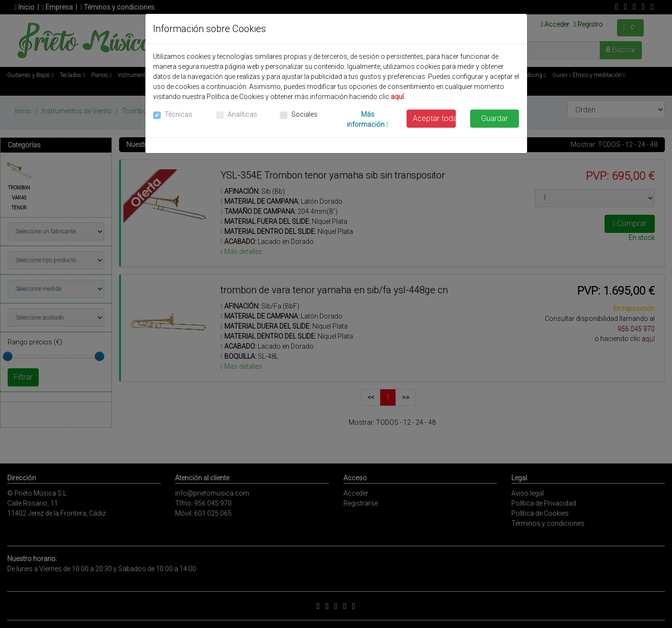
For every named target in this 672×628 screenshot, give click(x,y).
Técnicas (178, 114)
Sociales (304, 114)
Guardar (495, 118)
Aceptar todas (434, 118)
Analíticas (242, 114)
